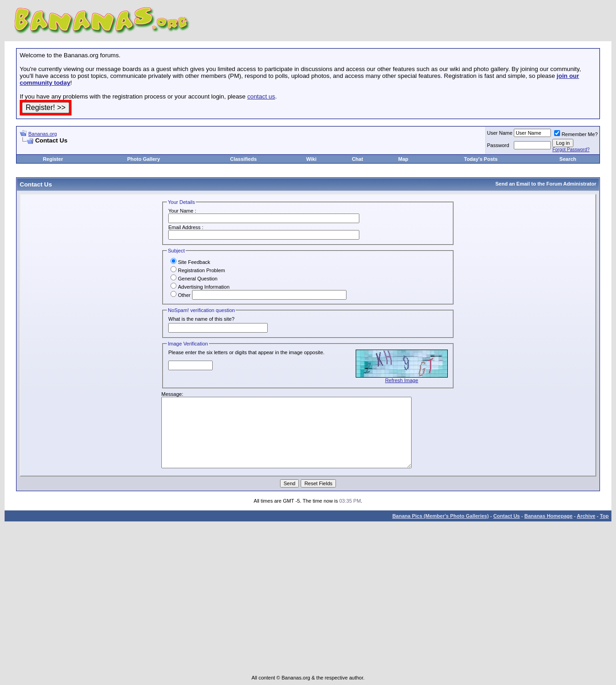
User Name (500, 133)
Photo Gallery (143, 159)
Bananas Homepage (548, 516)
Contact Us (506, 516)
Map (403, 159)
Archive (586, 516)
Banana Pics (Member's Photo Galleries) (440, 516)
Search (568, 159)
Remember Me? (576, 134)
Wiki (311, 159)
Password (498, 145)
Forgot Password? (571, 150)
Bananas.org (43, 134)
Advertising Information (200, 287)
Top (604, 516)
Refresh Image (401, 380)
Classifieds (243, 159)
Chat (357, 159)
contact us (261, 96)
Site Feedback (190, 262)
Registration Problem (198, 270)
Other (181, 295)
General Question (194, 279)
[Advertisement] (127, 148)
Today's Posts (481, 159)
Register (53, 159)
